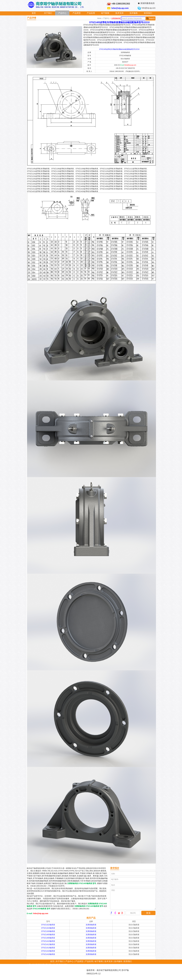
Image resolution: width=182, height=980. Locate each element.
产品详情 (32, 18)
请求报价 (115, 868)
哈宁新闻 (105, 13)
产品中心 (62, 13)
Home (100, 18)
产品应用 (91, 13)
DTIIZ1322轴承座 (48, 925)
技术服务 (134, 13)
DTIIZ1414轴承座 (48, 948)
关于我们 (48, 13)
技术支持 (119, 13)
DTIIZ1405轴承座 (48, 935)
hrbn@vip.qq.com (120, 8)
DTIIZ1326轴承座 (48, 931)
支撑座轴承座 (116, 18)
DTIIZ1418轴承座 (48, 954)
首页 (34, 13)
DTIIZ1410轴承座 (48, 941)
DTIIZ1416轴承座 (48, 951)
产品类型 (77, 13)
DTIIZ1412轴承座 (48, 944)
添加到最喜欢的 (147, 3)
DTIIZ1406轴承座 (48, 938)
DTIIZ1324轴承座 (48, 928)
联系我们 (148, 13)
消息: (133, 899)
